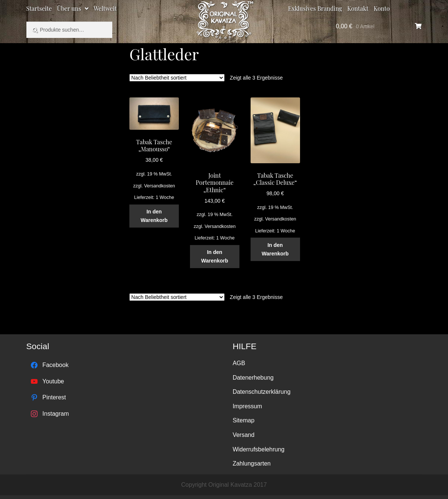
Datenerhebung (253, 378)
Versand (244, 435)
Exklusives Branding (315, 8)
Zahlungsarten (252, 463)
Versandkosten (160, 186)
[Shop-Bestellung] (177, 78)
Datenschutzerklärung (262, 392)
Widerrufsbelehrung (259, 449)
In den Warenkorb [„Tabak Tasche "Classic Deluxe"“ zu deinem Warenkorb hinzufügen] (275, 249)
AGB (239, 363)
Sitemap (244, 420)
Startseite (39, 8)
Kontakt (358, 8)
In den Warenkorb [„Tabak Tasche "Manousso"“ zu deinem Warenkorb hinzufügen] (154, 216)
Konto (382, 8)
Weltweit (105, 8)
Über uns (69, 8)
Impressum (247, 406)
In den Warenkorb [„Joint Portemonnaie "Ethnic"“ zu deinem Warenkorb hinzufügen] (215, 256)
